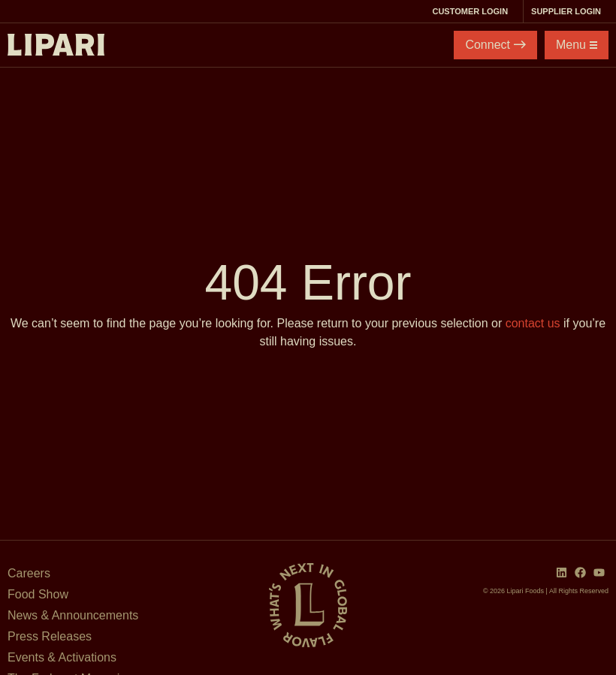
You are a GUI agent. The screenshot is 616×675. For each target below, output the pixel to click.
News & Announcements (73, 615)
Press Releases (50, 636)
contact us (533, 323)
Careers (29, 573)
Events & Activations (62, 657)
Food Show (38, 594)
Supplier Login (570, 11)
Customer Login (474, 11)
